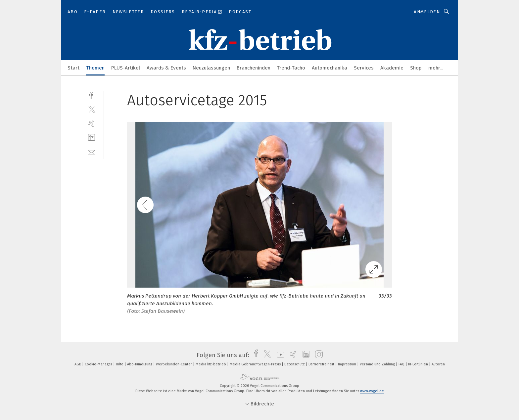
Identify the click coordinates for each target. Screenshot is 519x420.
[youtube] (279, 355)
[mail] (92, 152)
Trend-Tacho (291, 68)
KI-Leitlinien (419, 364)
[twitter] (92, 109)
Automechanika (330, 68)
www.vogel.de (372, 391)
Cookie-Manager (99, 364)
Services (364, 68)
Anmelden (427, 12)
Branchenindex (253, 68)
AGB (78, 364)
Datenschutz (295, 364)
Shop (416, 68)
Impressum (348, 364)
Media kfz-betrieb (211, 364)
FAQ (402, 364)
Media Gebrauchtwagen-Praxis (256, 364)
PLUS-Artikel (126, 68)
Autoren (438, 364)
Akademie (392, 68)
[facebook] (92, 95)
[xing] (92, 123)
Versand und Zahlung (378, 364)
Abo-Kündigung (140, 364)
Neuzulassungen (211, 68)
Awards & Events (166, 68)
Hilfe (120, 364)
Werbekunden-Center (174, 364)
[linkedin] (92, 138)
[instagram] (317, 355)
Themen (95, 68)
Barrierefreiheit (322, 364)
